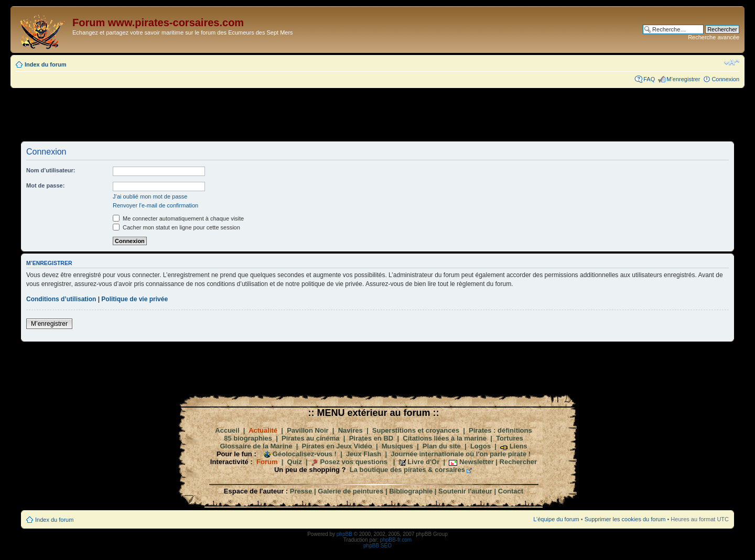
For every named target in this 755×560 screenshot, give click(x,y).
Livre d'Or (423, 462)
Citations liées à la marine (445, 438)
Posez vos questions (354, 462)
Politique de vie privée (134, 299)
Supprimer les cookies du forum (625, 519)
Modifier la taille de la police (732, 62)
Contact (511, 491)
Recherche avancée (714, 37)
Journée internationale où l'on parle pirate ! (461, 454)
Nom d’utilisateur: (51, 170)
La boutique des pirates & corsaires (407, 470)
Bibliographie (411, 491)
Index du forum (45, 64)
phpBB (344, 534)
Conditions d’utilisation (61, 299)
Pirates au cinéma (311, 438)
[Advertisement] (377, 114)
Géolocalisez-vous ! (305, 454)
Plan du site (442, 446)
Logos (481, 446)
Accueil (227, 430)
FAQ (649, 79)
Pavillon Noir (308, 430)
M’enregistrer (683, 79)
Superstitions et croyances (416, 430)
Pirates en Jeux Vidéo (337, 446)
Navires (350, 430)
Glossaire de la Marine (256, 446)
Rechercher (519, 462)
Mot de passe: (45, 185)
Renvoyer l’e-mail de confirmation (155, 205)
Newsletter (477, 462)
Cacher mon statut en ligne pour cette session (176, 227)
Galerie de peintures (350, 491)
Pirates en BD (371, 438)
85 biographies (248, 438)
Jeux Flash (364, 454)
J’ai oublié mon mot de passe (150, 196)
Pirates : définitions (500, 430)
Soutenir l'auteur (465, 491)
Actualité (263, 430)
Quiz (295, 462)
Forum (267, 462)
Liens (519, 446)
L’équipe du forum (556, 519)
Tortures (510, 438)
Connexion (725, 79)
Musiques (397, 446)
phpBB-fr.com (396, 540)
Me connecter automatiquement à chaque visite (178, 218)
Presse (301, 491)
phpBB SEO (377, 546)
